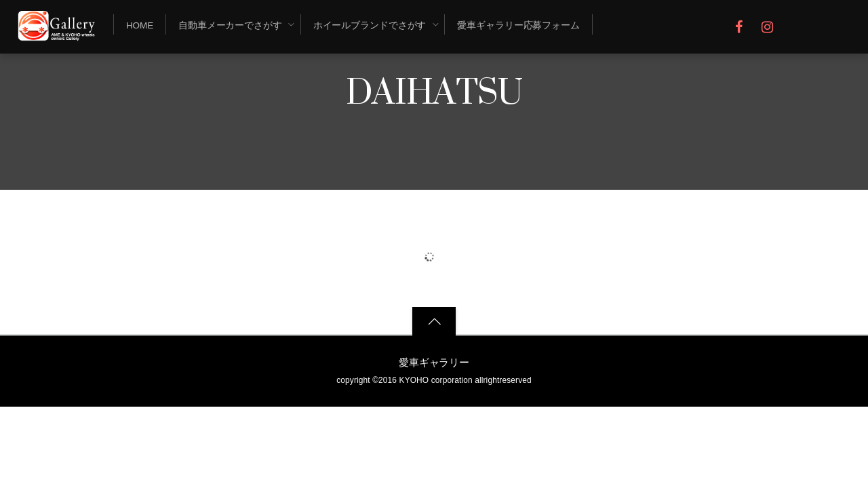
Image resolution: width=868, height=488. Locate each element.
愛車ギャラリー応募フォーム (518, 25)
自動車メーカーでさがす (230, 25)
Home (140, 25)
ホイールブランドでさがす (370, 25)
